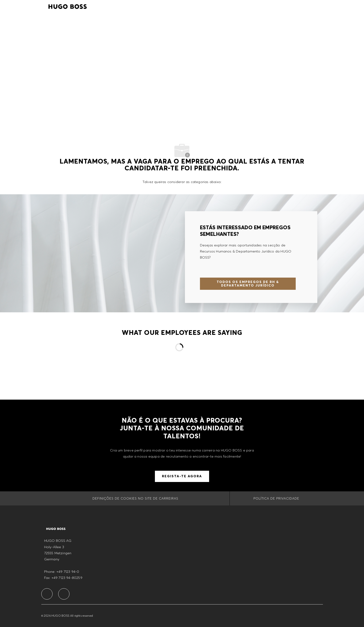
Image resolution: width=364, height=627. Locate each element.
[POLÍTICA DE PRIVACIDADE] (276, 498)
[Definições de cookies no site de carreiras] (135, 498)
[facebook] (47, 594)
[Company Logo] (68, 6)
